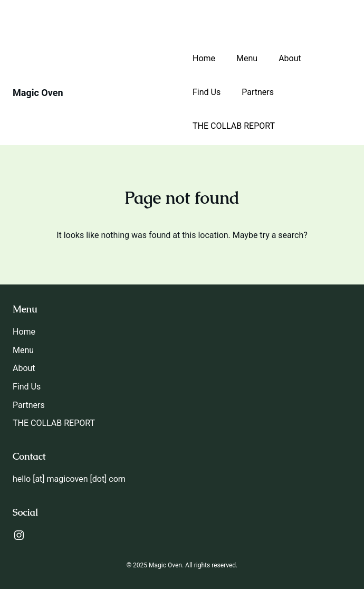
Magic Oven (38, 93)
